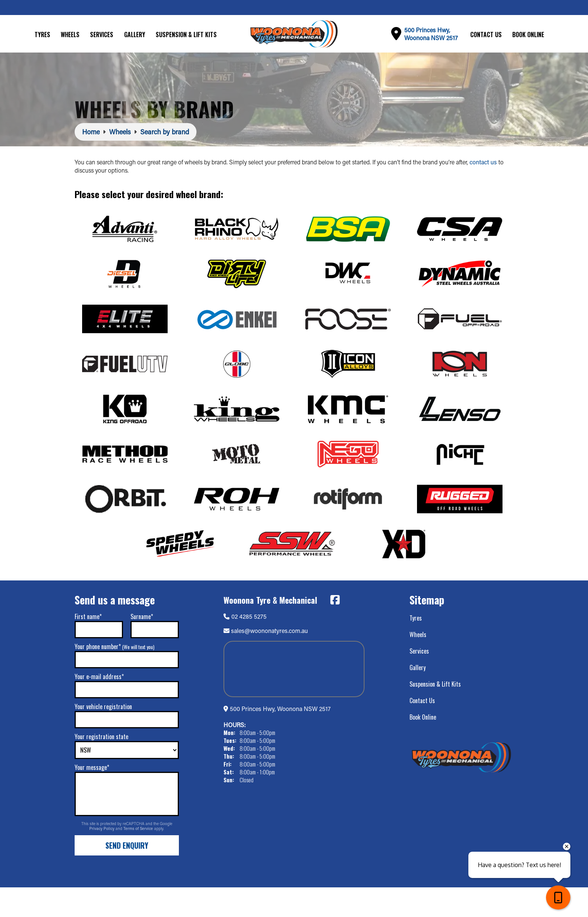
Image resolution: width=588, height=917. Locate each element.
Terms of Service (139, 858)
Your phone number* (115, 676)
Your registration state (101, 766)
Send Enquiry (127, 875)
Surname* (142, 646)
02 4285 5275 (245, 646)
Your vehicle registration (103, 736)
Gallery (135, 35)
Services (102, 35)
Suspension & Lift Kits (186, 35)
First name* (88, 646)
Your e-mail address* (99, 706)
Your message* (92, 797)
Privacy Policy (102, 858)
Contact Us (486, 35)
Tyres (42, 35)
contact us (483, 162)
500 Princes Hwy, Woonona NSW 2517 (280, 738)
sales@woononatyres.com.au (269, 660)
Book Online (528, 35)
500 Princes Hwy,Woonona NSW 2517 (431, 34)
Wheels (70, 35)
